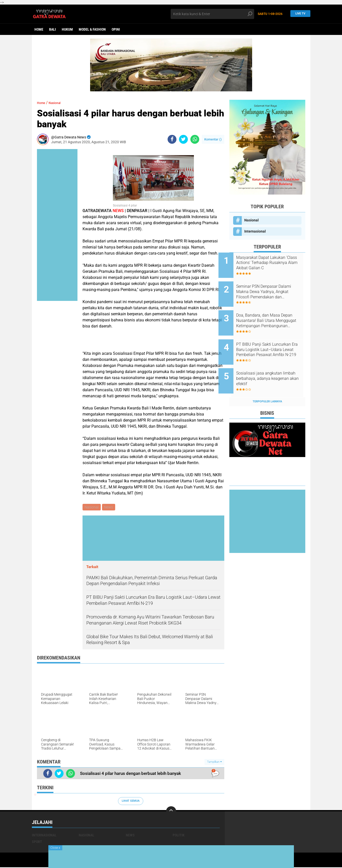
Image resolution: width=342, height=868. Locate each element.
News (110, 507)
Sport (37, 842)
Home (39, 29)
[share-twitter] (183, 139)
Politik (179, 836)
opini (116, 29)
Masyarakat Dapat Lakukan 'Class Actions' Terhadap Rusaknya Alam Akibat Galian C (274, 263)
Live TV (299, 14)
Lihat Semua (131, 802)
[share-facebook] (172, 139)
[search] (212, 14)
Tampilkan (214, 763)
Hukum (67, 29)
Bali (53, 29)
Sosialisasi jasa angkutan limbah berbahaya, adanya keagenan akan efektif (271, 365)
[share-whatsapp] (195, 139)
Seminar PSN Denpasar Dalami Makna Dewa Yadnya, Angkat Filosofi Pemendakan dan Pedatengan (273, 288)
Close (55, 848)
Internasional (255, 231)
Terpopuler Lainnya (267, 385)
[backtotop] (171, 812)
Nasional (59, 103)
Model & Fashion (92, 29)
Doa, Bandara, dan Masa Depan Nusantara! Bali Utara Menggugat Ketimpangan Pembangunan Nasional (273, 314)
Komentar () (213, 139)
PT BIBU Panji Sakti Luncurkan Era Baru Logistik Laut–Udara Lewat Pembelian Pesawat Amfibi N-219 (274, 340)
